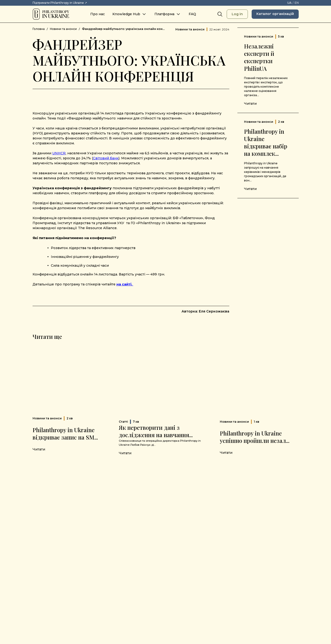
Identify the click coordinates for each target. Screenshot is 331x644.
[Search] (220, 14)
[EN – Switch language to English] (297, 3)
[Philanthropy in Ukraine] (51, 14)
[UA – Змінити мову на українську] (289, 3)
